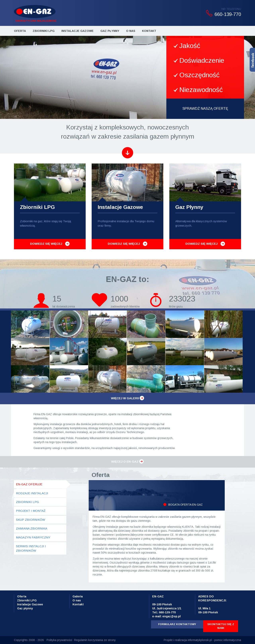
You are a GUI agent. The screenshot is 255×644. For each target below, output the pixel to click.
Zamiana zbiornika (32, 528)
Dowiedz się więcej (46, 244)
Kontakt (149, 31)
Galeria (78, 596)
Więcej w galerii (128, 398)
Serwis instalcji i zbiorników (31, 548)
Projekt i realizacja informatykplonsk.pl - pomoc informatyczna (202, 640)
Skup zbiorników (30, 520)
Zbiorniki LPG (44, 31)
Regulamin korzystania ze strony (95, 640)
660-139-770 (228, 14)
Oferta (20, 31)
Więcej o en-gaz (127, 461)
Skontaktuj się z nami (221, 626)
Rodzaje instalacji (32, 493)
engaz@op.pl (172, 616)
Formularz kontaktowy (177, 624)
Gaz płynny (110, 31)
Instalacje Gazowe (77, 31)
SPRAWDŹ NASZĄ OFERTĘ (205, 109)
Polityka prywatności (59, 640)
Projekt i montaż (31, 511)
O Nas (131, 31)
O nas (77, 600)
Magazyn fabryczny (33, 537)
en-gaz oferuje (29, 484)
